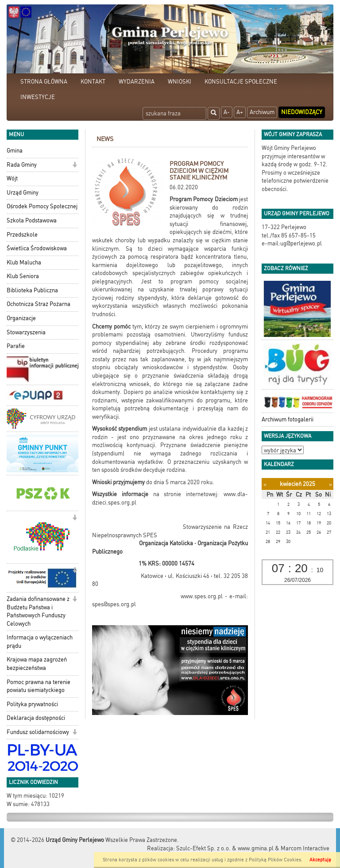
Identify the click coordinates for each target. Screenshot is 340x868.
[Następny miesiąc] (330, 484)
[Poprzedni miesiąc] (265, 484)
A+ (240, 112)
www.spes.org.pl (202, 596)
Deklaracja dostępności (36, 718)
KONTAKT (93, 82)
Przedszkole (22, 235)
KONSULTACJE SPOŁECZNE (241, 82)
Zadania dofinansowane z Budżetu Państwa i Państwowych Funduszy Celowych (38, 611)
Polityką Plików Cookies (275, 860)
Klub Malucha (24, 262)
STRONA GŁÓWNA (44, 82)
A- (227, 112)
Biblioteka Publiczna (32, 290)
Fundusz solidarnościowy (38, 732)
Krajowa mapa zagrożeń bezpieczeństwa (37, 664)
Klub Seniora (23, 276)
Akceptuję (320, 860)
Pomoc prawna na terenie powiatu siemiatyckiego (39, 686)
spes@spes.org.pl (114, 604)
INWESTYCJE (38, 97)
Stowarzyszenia (26, 332)
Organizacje (21, 318)
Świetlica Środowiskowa (37, 248)
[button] (75, 166)
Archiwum (262, 112)
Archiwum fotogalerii (288, 419)
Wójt (12, 178)
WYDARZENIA (137, 82)
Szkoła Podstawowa (32, 220)
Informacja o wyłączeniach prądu (40, 642)
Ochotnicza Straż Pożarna (39, 304)
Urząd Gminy (23, 193)
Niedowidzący (302, 112)
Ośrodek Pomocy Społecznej (42, 206)
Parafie (16, 346)
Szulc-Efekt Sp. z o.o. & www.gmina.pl (225, 848)
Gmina (15, 151)
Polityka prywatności (32, 704)
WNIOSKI (180, 82)
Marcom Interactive (305, 848)
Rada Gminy (22, 165)
